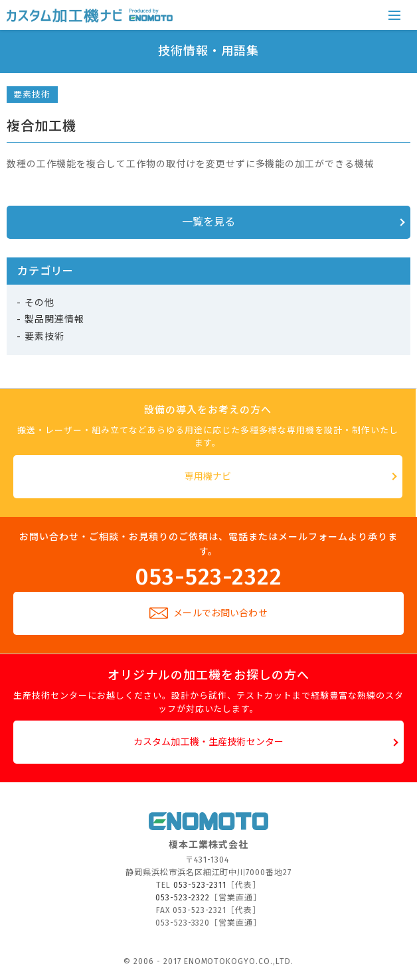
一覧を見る (209, 222)
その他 (40, 303)
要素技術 (32, 95)
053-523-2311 (200, 885)
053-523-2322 (209, 575)
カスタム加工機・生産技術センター (208, 742)
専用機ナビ (208, 477)
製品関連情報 (54, 319)
